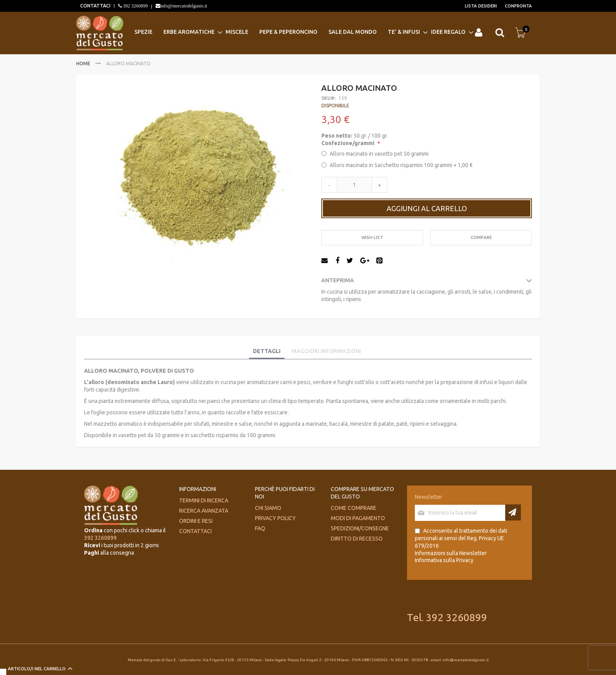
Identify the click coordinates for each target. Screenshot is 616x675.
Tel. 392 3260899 (447, 617)
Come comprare (354, 508)
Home (83, 63)
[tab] (267, 351)
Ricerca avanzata (204, 511)
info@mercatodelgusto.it (184, 6)
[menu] (302, 32)
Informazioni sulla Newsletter (451, 553)
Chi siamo (268, 508)
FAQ (260, 528)
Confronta (518, 6)
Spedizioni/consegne (360, 528)
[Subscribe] (513, 512)
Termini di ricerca (204, 500)
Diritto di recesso (357, 539)
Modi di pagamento (358, 518)
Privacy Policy (275, 518)
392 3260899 (135, 6)
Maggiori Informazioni (326, 351)
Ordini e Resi (196, 521)
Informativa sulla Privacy (444, 560)
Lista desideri (481, 6)
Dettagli (267, 351)
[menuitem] (146, 32)
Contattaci (195, 531)
